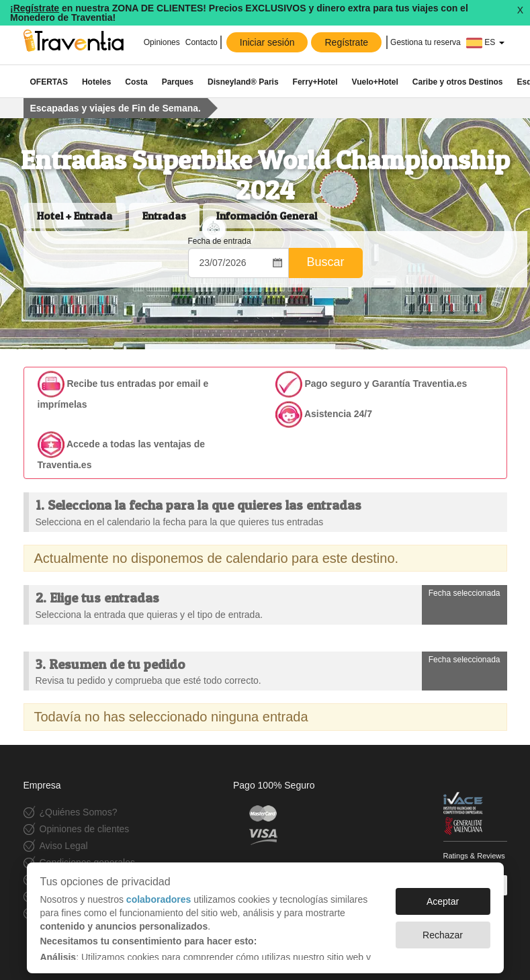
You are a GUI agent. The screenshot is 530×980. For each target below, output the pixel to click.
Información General (267, 216)
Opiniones (162, 42)
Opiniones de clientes (85, 829)
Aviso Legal (64, 846)
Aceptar (443, 901)
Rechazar (443, 935)
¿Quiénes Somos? (79, 812)
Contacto (202, 42)
